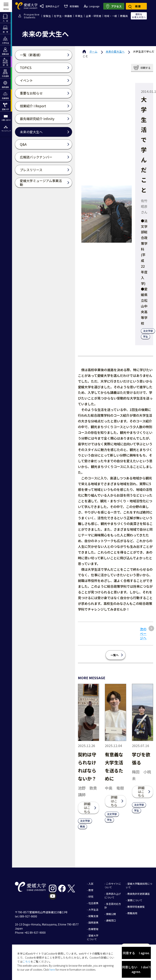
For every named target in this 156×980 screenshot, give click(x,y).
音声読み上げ (50, 6)
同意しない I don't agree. (136, 969)
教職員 (124, 16)
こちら (27, 962)
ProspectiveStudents (32, 16)
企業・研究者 (94, 16)
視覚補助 (71, 6)
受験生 (47, 16)
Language (92, 6)
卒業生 (79, 16)
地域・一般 (111, 16)
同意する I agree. (136, 953)
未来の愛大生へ (115, 51)
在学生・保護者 (63, 16)
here (52, 970)
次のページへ (143, 634)
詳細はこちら (87, 808)
